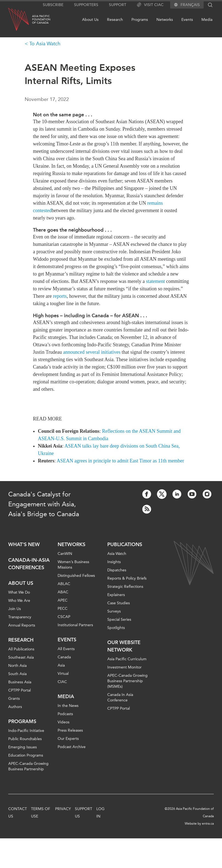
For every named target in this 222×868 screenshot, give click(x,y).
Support (118, 5)
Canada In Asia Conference (120, 697)
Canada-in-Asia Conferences (29, 564)
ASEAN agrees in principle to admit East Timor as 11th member (120, 461)
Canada (64, 657)
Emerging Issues (23, 747)
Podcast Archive (72, 747)
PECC (63, 609)
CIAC (62, 682)
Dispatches (117, 570)
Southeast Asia (21, 657)
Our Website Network (124, 646)
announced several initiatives (92, 352)
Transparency (20, 617)
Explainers (116, 595)
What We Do (19, 592)
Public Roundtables (25, 739)
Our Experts (68, 739)
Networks (165, 20)
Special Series (119, 620)
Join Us (15, 609)
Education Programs (26, 755)
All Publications (21, 649)
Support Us (84, 813)
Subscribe (53, 5)
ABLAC (64, 584)
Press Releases (70, 730)
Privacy (63, 809)
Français (190, 5)
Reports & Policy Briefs (127, 578)
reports (60, 296)
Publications (125, 544)
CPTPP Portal (19, 690)
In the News (68, 706)
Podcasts (65, 714)
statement (155, 281)
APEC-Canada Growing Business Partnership (28, 766)
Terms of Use (41, 813)
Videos (64, 722)
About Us (90, 20)
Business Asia (20, 682)
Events (187, 20)
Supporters (86, 5)
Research (115, 20)
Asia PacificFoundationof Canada (41, 19)
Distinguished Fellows (76, 576)
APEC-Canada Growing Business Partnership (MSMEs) (127, 681)
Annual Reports (22, 625)
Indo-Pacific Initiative (26, 731)
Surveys (114, 611)
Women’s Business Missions (73, 565)
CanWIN (65, 554)
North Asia (17, 666)
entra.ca (208, 824)
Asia (61, 665)
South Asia (17, 674)
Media (207, 20)
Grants (14, 699)
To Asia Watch (45, 44)
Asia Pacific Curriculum (127, 659)
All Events (66, 649)
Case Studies (119, 603)
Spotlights (116, 628)
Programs (140, 20)
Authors (15, 707)
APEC (63, 600)
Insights (114, 562)
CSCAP (64, 617)
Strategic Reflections (125, 587)
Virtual (63, 674)
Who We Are (19, 601)
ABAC (63, 592)
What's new (24, 544)
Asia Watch (117, 554)
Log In (100, 813)
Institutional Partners (75, 625)
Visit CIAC (150, 5)
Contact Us (18, 813)
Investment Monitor (124, 667)
